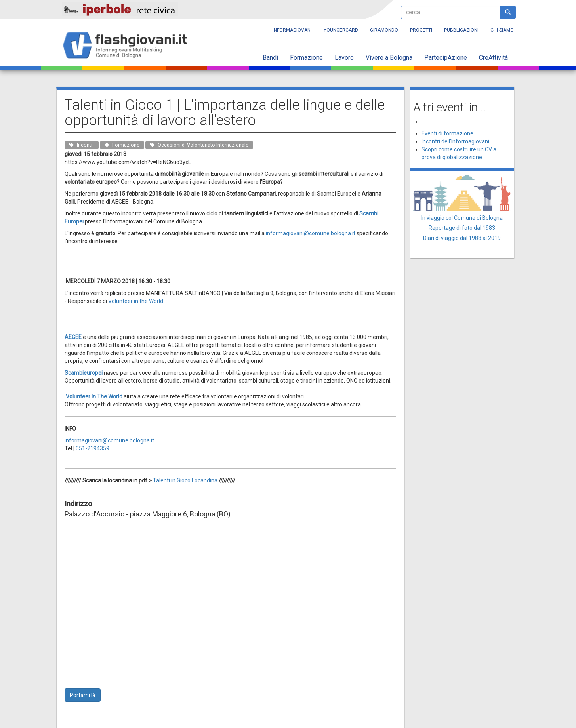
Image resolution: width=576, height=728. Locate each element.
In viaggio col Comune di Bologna (462, 218)
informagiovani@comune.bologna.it (109, 440)
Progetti (421, 30)
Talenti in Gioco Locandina (185, 480)
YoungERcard (341, 30)
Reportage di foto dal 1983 (462, 228)
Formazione (306, 58)
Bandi (270, 58)
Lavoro (344, 58)
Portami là (83, 695)
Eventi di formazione (447, 133)
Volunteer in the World (136, 301)
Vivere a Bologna (389, 58)
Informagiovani (292, 30)
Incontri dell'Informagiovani (455, 141)
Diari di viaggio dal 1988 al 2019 (462, 238)
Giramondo (384, 30)
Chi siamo (502, 30)
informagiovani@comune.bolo (304, 233)
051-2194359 (93, 448)
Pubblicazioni (461, 30)
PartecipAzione (446, 58)
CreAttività (493, 58)
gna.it (348, 233)
